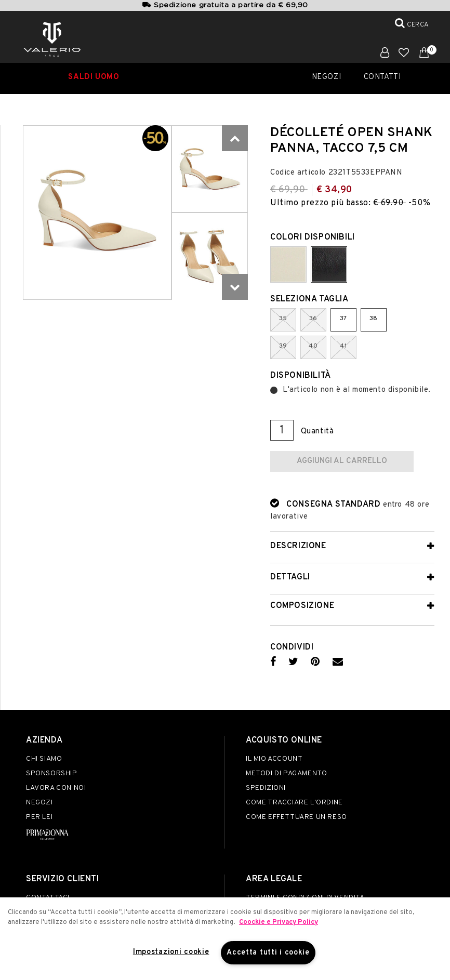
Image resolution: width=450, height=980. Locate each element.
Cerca (418, 25)
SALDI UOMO (94, 77)
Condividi (292, 647)
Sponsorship (52, 773)
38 (374, 319)
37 (343, 319)
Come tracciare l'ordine (294, 803)
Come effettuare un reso (296, 817)
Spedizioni (266, 788)
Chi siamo (44, 759)
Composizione (302, 606)
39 (283, 346)
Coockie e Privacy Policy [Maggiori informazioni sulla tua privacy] (279, 922)
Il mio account (274, 759)
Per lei (39, 817)
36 (313, 319)
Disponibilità (301, 376)
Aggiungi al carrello (342, 461)
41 (343, 346)
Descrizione (298, 546)
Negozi (327, 77)
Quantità (317, 432)
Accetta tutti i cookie (268, 953)
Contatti (382, 77)
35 (283, 319)
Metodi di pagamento (286, 773)
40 (313, 346)
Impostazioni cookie (171, 952)
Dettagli (290, 577)
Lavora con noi (56, 788)
